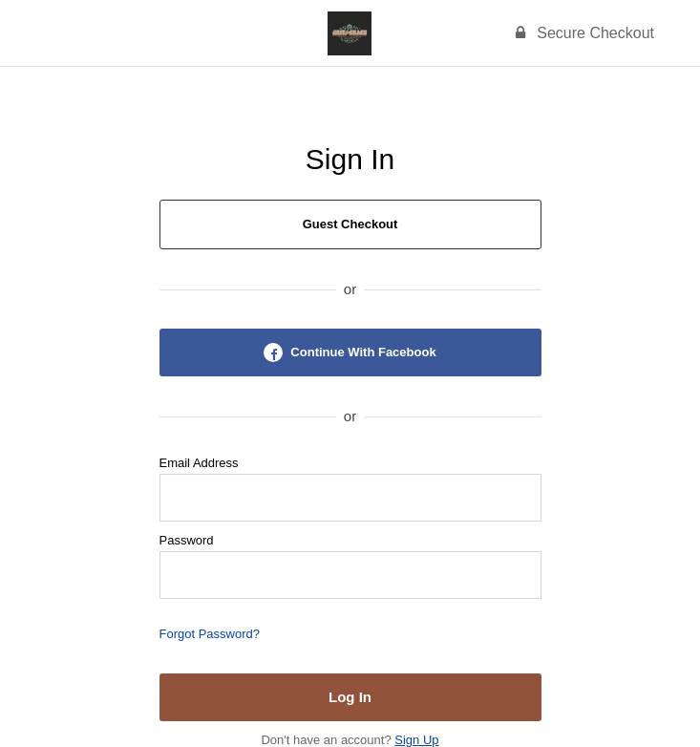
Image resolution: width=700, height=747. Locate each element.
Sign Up (416, 740)
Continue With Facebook (350, 352)
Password (187, 540)
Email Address (199, 463)
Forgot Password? (210, 634)
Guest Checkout (350, 224)
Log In (350, 697)
